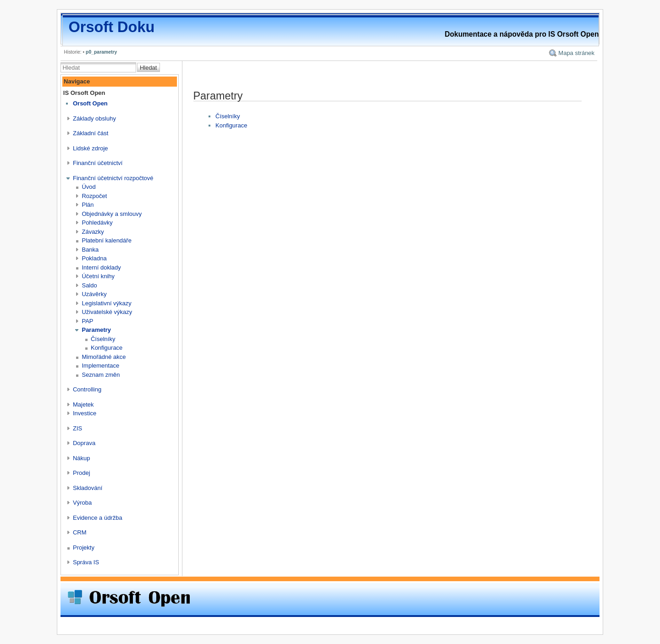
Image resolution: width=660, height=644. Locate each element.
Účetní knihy (98, 276)
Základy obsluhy (94, 118)
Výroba (82, 503)
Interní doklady (101, 267)
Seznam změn (101, 375)
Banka (90, 250)
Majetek (83, 405)
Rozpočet (94, 196)
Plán (88, 205)
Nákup (82, 458)
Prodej (82, 473)
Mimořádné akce (104, 357)
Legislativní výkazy (106, 303)
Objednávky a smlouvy (112, 214)
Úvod (88, 187)
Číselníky (103, 339)
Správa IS (86, 562)
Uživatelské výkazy (107, 312)
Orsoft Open (90, 103)
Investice (85, 413)
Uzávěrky (94, 294)
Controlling (87, 389)
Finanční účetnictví (98, 163)
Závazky (93, 232)
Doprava (84, 443)
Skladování (88, 488)
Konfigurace (107, 348)
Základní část (91, 133)
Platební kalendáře (106, 240)
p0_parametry (101, 52)
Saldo (89, 285)
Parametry (96, 330)
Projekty (84, 548)
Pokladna (94, 258)
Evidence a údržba (98, 518)
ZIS (77, 428)
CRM (80, 532)
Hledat (148, 68)
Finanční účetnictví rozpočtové (113, 178)
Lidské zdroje (91, 148)
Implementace (100, 366)
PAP (87, 321)
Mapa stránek (576, 53)
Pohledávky (97, 223)
